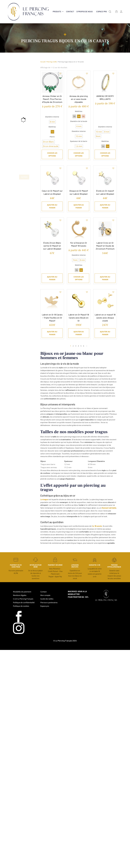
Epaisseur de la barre (79, 141)
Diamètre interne (52, 117)
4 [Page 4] (78, 346)
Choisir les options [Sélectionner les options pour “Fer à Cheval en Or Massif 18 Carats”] (79, 278)
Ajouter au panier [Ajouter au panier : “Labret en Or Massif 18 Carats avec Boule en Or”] (79, 333)
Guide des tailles (47, 599)
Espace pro (45, 606)
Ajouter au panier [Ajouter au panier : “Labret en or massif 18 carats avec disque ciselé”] (105, 333)
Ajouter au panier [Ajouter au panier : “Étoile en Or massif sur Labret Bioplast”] (105, 206)
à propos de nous (85, 11)
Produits (58, 12)
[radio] (52, 122)
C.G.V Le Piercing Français (23, 599)
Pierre (52, 137)
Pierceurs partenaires (49, 603)
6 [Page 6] (84, 346)
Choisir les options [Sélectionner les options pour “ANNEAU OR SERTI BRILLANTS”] (105, 154)
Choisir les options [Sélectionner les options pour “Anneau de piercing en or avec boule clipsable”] (79, 154)
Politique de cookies (21, 606)
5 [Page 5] (81, 346)
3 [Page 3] (76, 346)
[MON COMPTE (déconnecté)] (121, 12)
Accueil (43, 62)
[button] (110, 12)
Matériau (52, 127)
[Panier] (116, 12)
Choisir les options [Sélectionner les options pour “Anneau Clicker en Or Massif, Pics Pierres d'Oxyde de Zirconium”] (52, 154)
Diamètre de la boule (79, 121)
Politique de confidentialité (24, 603)
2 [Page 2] (73, 346)
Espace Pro (102, 11)
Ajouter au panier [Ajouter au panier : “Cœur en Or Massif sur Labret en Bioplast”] (52, 206)
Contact (70, 11)
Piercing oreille (52, 62)
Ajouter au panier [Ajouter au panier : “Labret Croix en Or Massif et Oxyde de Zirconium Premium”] (105, 278)
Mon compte (45, 595)
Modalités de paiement (22, 592)
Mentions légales (20, 595)
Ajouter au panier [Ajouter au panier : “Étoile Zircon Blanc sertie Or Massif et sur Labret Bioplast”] (52, 278)
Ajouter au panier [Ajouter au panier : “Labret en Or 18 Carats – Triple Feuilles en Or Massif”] (52, 333)
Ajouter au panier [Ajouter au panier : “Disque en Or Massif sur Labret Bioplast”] (79, 206)
